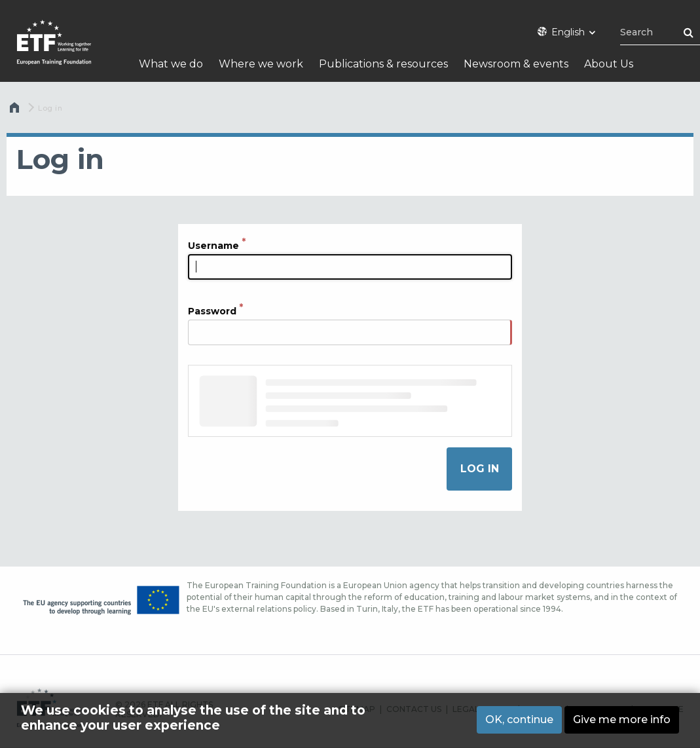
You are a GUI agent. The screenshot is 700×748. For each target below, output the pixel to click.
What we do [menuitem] (171, 64)
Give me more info (622, 720)
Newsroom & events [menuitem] (516, 64)
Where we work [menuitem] (261, 64)
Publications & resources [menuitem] (383, 64)
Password (212, 311)
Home (16, 111)
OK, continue (519, 720)
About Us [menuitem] (609, 64)
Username (213, 246)
